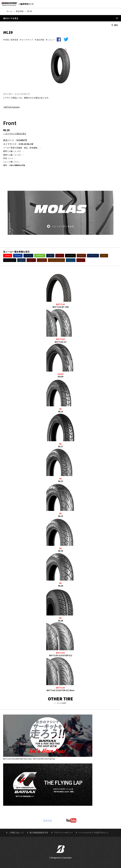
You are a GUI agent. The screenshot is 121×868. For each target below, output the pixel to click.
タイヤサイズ (27, 40)
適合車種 (40, 40)
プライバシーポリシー (63, 833)
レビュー (51, 40)
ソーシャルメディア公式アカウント (93, 833)
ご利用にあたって (16, 833)
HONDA (8, 256)
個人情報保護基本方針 (39, 833)
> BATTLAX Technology (12, 107)
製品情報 (20, 11)
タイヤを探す (62, 703)
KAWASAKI (40, 256)
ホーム (9, 11)
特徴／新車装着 (12, 40)
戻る (116, 25)
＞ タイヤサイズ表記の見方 (15, 134)
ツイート (48, 820)
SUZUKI (18, 256)
